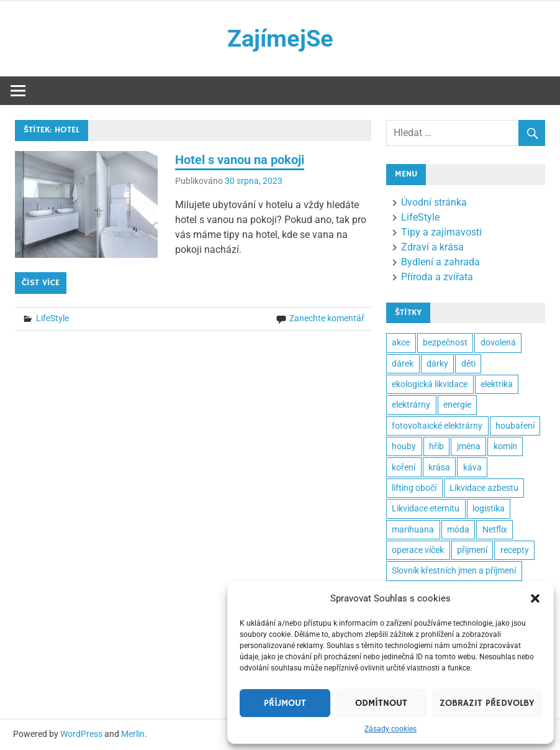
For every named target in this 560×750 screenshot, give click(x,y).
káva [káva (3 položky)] (472, 467)
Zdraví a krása (432, 247)
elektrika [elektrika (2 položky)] (497, 384)
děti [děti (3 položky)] (468, 364)
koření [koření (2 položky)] (404, 467)
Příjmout (285, 703)
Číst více (41, 283)
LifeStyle (52, 318)
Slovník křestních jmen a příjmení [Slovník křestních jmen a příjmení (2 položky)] (454, 570)
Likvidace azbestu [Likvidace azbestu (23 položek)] (484, 488)
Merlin (133, 734)
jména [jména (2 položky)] (469, 446)
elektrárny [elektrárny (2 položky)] (411, 405)
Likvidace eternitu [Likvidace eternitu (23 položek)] (426, 508)
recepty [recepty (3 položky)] (515, 550)
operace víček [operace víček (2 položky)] (418, 550)
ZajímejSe (280, 39)
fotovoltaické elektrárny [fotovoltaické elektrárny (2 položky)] (437, 426)
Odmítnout (381, 703)
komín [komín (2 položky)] (505, 446)
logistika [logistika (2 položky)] (489, 508)
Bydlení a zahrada (440, 262)
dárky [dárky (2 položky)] (437, 364)
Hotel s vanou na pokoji (240, 160)
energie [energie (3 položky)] (457, 405)
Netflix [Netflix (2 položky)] (495, 529)
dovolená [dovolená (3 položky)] (498, 342)
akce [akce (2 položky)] (401, 342)
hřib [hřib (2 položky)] (436, 446)
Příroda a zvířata (437, 277)
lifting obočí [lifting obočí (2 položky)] (414, 488)
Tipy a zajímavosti (441, 232)
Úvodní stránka (434, 202)
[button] (535, 598)
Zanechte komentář (327, 318)
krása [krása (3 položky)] (439, 467)
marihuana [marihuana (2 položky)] (413, 529)
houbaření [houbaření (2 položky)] (515, 426)
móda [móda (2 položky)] (458, 529)
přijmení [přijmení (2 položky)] (472, 550)
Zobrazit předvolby (487, 703)
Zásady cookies (391, 729)
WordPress (81, 734)
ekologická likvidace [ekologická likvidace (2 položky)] (430, 384)
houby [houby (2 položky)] (404, 446)
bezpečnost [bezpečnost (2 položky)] (445, 342)
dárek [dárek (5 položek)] (403, 364)
